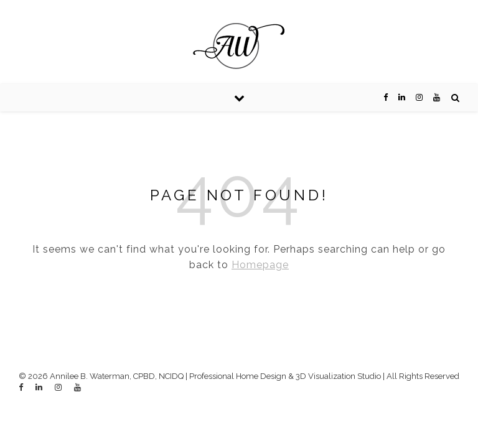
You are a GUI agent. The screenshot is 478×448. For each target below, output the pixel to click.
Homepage (260, 265)
